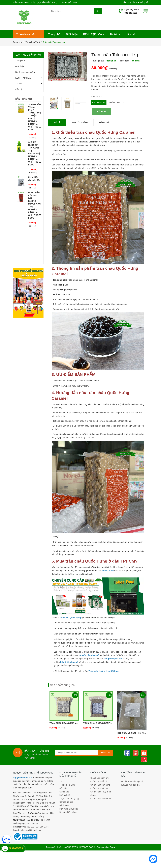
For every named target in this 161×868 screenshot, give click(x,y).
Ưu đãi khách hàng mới (132, 781)
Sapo (112, 847)
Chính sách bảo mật (100, 788)
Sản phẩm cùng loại (63, 685)
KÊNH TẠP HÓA (23, 78)
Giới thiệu (20, 66)
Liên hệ (19, 89)
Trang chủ (20, 61)
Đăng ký (143, 2)
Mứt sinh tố (65, 795)
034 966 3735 (42, 827)
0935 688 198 (28, 827)
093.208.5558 (131, 13)
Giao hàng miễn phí (100, 778)
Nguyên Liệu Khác (68, 812)
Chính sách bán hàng (100, 785)
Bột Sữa (63, 788)
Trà (61, 781)
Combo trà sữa (66, 802)
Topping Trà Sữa (67, 785)
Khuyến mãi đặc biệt (131, 785)
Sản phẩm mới (24, 99)
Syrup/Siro (64, 792)
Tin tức (19, 84)
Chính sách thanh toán (101, 798)
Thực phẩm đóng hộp (69, 798)
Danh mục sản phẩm (25, 72)
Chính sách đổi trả (99, 781)
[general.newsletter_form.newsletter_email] (77, 753)
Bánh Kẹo (64, 805)
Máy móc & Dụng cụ (69, 809)
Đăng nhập (130, 2)
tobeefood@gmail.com (31, 830)
